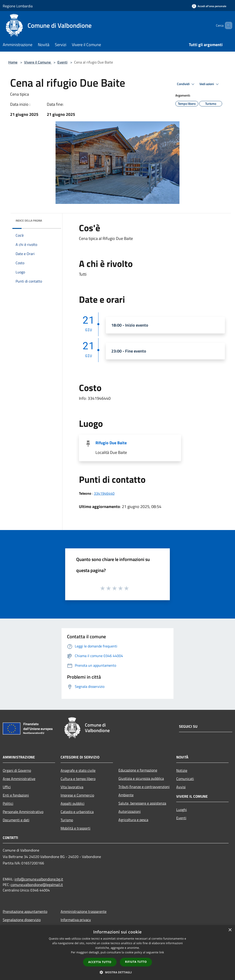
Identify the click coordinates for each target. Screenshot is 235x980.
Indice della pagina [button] (29, 221)
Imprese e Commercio (77, 795)
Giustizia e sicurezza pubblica (141, 778)
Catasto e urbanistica (77, 812)
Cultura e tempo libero (78, 779)
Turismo (67, 820)
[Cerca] (227, 25)
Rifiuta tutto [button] (136, 962)
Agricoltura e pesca (133, 820)
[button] (117, 972)
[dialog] (117, 953)
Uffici (7, 787)
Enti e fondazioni (16, 795)
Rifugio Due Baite (111, 443)
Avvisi (181, 787)
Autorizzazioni (130, 811)
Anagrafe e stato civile (78, 770)
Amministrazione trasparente (84, 911)
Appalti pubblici (73, 803)
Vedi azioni (210, 84)
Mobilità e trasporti (76, 828)
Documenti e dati (16, 820)
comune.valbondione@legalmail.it (37, 885)
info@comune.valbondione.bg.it (39, 879)
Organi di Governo (17, 770)
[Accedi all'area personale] (209, 6)
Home (13, 62)
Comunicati (185, 779)
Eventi (62, 62)
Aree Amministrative (19, 779)
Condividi (186, 84)
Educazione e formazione (138, 770)
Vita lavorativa (72, 787)
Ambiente (126, 795)
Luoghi (182, 810)
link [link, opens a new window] (162, 952)
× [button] (230, 930)
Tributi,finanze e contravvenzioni (144, 787)
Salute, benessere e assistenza (142, 803)
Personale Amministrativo (23, 812)
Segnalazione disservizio (22, 920)
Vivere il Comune (38, 62)
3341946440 (104, 493)
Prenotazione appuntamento (25, 911)
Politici (8, 803)
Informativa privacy (76, 920)
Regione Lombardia (18, 6)
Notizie (182, 770)
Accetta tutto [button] (100, 962)
